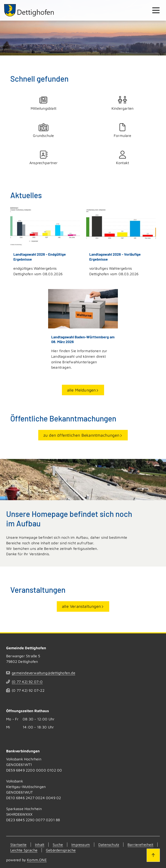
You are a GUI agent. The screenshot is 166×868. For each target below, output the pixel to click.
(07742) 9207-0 (27, 682)
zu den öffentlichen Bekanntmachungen (81, 435)
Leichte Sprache (24, 850)
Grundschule (44, 131)
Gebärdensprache (61, 850)
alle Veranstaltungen (81, 606)
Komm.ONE (37, 860)
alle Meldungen (81, 390)
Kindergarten (123, 103)
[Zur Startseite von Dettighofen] (29, 10)
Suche (58, 845)
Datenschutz (109, 845)
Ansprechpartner (44, 158)
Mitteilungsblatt (44, 103)
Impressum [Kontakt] (81, 845)
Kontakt (123, 158)
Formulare (123, 131)
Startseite (18, 845)
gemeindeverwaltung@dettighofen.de (44, 673)
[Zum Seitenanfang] (153, 855)
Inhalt (40, 845)
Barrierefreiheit (140, 845)
